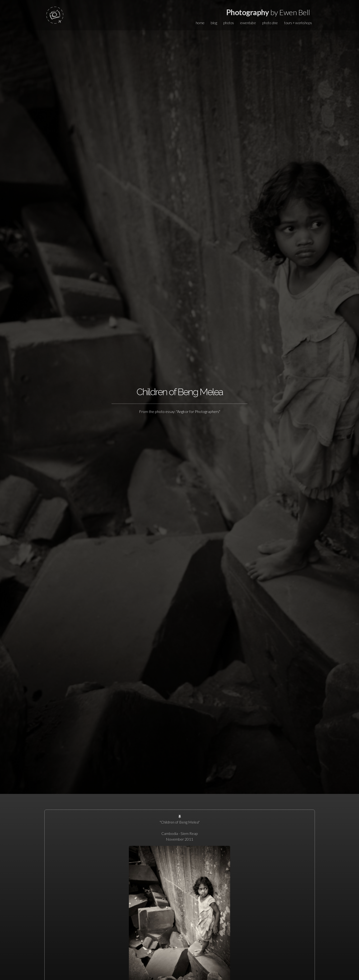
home (200, 23)
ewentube (248, 23)
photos (229, 23)
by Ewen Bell (268, 12)
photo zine (270, 23)
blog (214, 23)
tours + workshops (298, 23)
